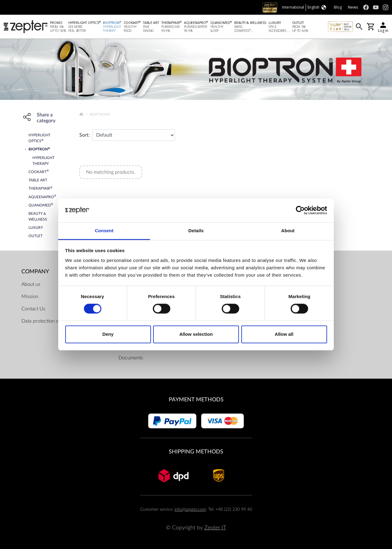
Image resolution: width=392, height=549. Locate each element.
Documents (131, 358)
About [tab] (288, 231)
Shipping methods (196, 452)
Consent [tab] (104, 231)
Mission (30, 297)
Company (35, 272)
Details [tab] (196, 231)
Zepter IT (215, 528)
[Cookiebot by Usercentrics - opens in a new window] (300, 210)
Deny (108, 334)
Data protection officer (45, 321)
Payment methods (196, 400)
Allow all (284, 334)
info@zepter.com (190, 509)
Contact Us (33, 309)
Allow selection (196, 334)
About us (31, 284)
